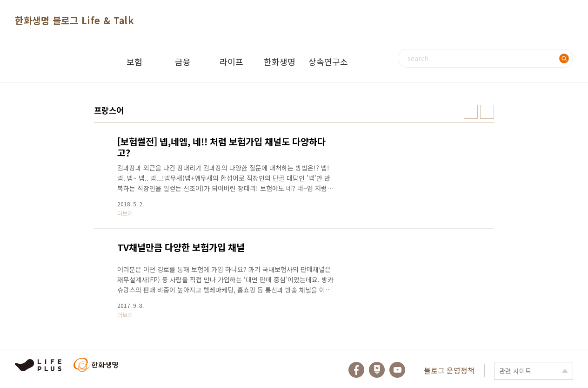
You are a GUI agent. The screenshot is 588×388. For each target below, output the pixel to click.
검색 (564, 58)
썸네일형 (471, 112)
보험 (134, 61)
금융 (183, 61)
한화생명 (280, 61)
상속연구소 (328, 61)
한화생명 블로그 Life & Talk (74, 20)
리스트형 (487, 112)
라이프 (231, 61)
